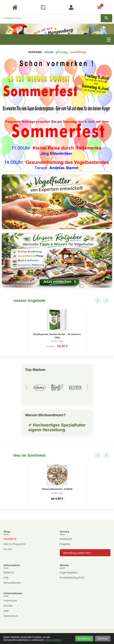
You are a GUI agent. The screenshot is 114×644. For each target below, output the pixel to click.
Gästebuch (66, 539)
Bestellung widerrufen (77, 553)
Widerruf (9, 572)
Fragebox (65, 544)
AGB (6, 611)
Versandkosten (12, 583)
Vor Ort (8, 549)
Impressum (10, 600)
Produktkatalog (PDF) (72, 578)
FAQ (6, 578)
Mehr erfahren (54, 640)
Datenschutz (11, 616)
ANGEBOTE (10, 539)
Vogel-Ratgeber (69, 572)
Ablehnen (103, 639)
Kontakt (8, 606)
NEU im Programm (14, 544)
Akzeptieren (84, 639)
